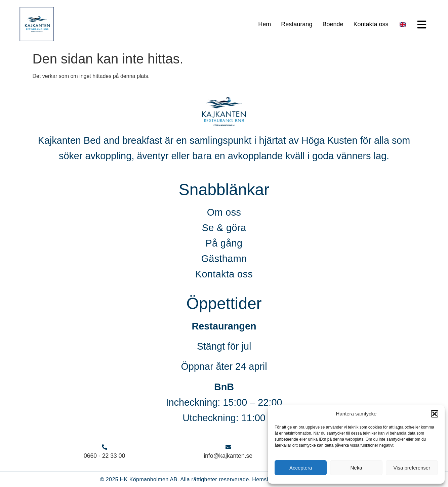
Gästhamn (224, 259)
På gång (224, 243)
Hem (264, 24)
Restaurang (297, 24)
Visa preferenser (412, 468)
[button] (435, 414)
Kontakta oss (371, 24)
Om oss (224, 212)
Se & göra (224, 228)
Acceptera (301, 468)
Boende (333, 24)
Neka (356, 468)
